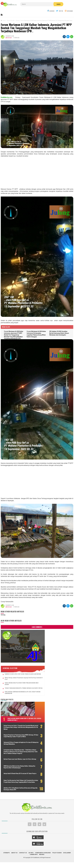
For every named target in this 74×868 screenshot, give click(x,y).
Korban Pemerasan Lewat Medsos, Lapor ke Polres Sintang (13, 763)
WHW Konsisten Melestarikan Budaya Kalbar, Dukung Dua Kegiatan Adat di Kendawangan (12, 771)
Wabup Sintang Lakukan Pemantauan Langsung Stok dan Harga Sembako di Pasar (16, 669)
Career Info (34, 865)
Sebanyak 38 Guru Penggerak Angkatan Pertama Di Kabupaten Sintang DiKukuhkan (13, 742)
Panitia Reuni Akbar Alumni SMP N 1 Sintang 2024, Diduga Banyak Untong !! (18, 712)
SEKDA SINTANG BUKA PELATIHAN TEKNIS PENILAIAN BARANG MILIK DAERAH (15, 674)
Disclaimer (67, 864)
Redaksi (42, 865)
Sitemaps (6, 864)
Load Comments (37, 627)
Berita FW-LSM (9, 38)
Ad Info (31, 864)
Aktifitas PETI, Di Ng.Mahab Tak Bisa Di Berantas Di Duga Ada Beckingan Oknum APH (14, 799)
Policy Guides (57, 864)
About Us (14, 864)
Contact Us (23, 864)
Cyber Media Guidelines (43, 864)
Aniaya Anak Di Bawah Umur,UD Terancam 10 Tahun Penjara (12, 779)
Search (44, 8)
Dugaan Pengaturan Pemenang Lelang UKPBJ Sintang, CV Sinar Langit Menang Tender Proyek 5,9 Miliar (15, 732)
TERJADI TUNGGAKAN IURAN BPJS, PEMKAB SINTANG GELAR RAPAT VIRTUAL (16, 680)
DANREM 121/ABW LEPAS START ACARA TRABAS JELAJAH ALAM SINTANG (15, 664)
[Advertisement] (37, 173)
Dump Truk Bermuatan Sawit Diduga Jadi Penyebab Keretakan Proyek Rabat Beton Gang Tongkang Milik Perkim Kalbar (15, 789)
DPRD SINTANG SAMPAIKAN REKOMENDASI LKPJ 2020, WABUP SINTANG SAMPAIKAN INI (16, 685)
